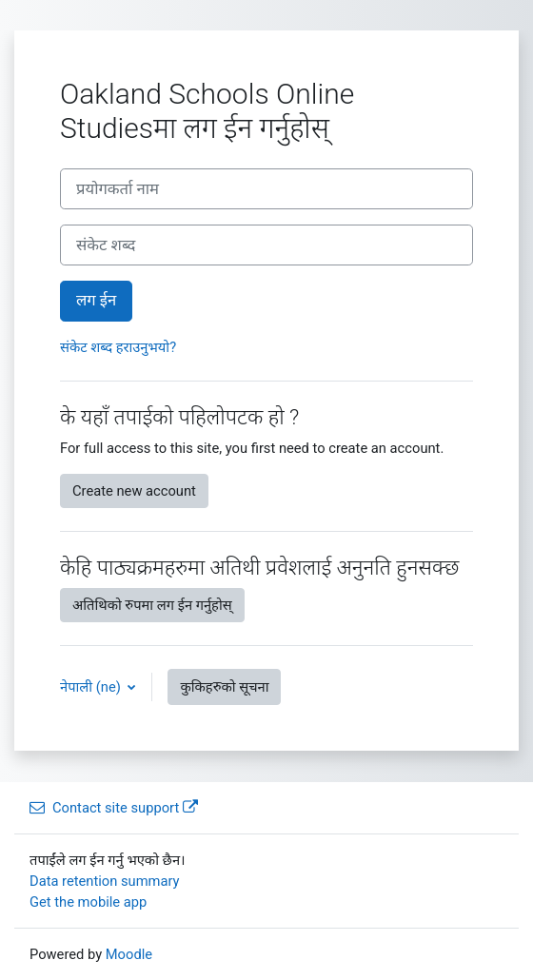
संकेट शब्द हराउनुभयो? (118, 347)
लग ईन (96, 300)
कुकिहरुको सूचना (224, 687)
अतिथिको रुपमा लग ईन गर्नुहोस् (152, 605)
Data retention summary (105, 881)
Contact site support (114, 808)
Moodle (129, 954)
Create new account (134, 491)
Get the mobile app (88, 902)
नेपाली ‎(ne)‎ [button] (92, 687)
